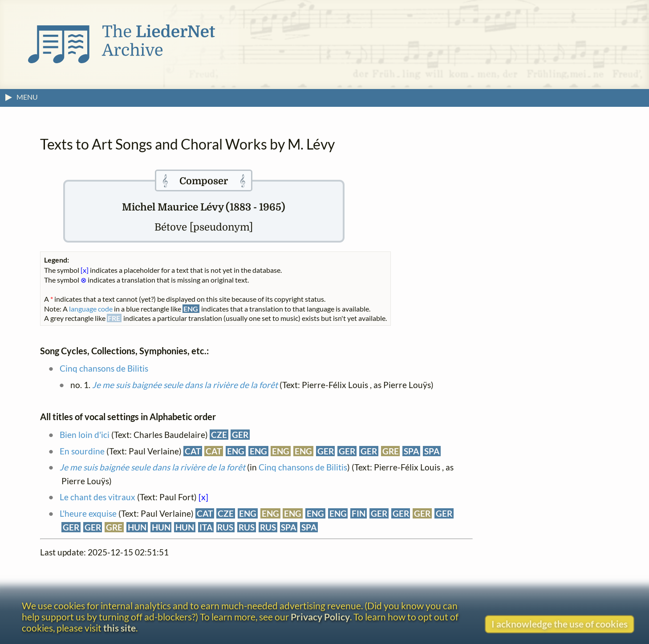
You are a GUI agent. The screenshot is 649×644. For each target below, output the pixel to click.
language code (91, 309)
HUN (137, 527)
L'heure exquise (88, 513)
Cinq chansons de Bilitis (104, 368)
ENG (236, 451)
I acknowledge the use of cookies (560, 624)
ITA (206, 527)
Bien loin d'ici (85, 435)
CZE (219, 435)
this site (120, 628)
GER (240, 435)
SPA (411, 451)
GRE (391, 451)
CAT (193, 451)
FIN (359, 513)
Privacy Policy (320, 617)
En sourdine (82, 451)
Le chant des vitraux (97, 497)
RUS (225, 527)
